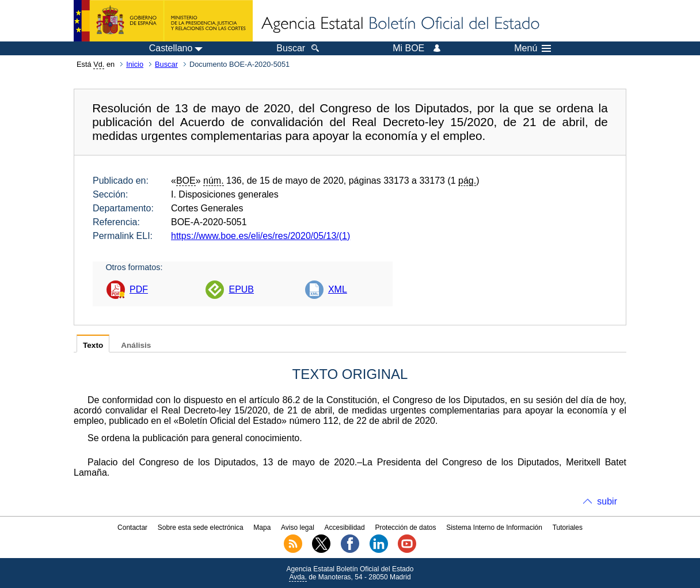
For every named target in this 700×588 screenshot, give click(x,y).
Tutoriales (568, 528)
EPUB (241, 289)
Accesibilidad (345, 528)
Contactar (132, 528)
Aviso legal (298, 528)
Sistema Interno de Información (494, 528)
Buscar (166, 64)
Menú (532, 48)
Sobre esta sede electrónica (201, 528)
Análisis (136, 345)
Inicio (135, 64)
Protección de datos (405, 528)
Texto (93, 345)
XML (338, 289)
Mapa (262, 528)
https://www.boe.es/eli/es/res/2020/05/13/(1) (260, 236)
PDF (139, 289)
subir (607, 501)
